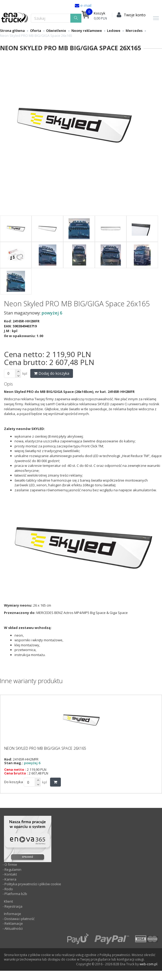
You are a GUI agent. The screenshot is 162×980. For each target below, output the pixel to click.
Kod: (8, 759)
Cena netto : (15, 769)
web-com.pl (148, 964)
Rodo (9, 889)
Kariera (10, 879)
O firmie (11, 864)
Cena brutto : (16, 773)
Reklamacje (14, 923)
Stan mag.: (14, 763)
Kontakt (11, 874)
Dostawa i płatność (19, 919)
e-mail (85, 5)
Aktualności (13, 928)
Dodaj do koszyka (52, 373)
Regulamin (13, 869)
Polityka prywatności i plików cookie (33, 884)
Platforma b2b (15, 894)
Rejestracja (13, 906)
